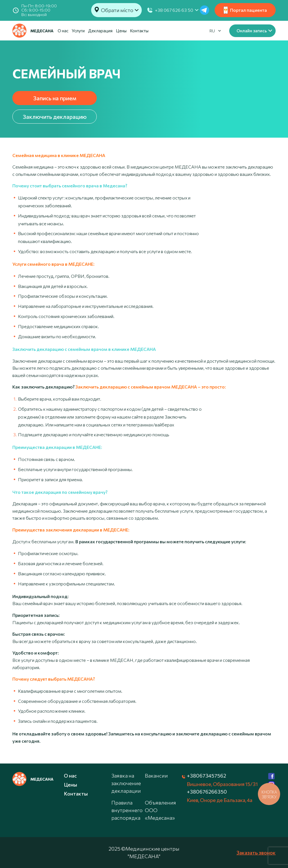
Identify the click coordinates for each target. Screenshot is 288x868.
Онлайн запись (252, 31)
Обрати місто (117, 10)
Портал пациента (245, 10)
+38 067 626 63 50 (174, 10)
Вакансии (156, 776)
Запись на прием (55, 98)
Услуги (78, 31)
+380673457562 (206, 776)
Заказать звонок (256, 853)
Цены (121, 31)
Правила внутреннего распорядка (127, 810)
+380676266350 (207, 792)
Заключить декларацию (55, 117)
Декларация (100, 31)
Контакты (139, 31)
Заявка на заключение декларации (126, 783)
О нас (63, 31)
